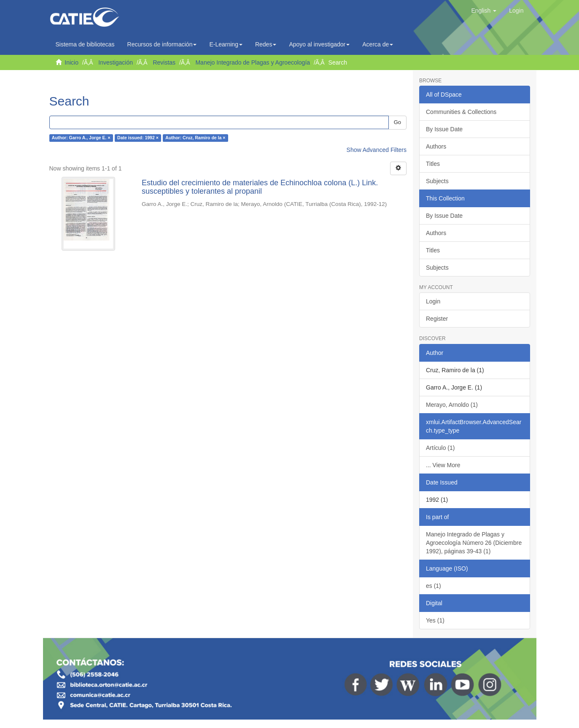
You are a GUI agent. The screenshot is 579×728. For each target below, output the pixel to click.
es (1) (434, 586)
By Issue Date (444, 129)
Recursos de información (162, 44)
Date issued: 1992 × (138, 138)
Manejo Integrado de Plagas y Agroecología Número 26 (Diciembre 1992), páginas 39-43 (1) (474, 543)
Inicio (71, 62)
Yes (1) (435, 620)
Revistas (164, 62)
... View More (443, 465)
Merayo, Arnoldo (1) (452, 405)
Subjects (437, 181)
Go (397, 122)
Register (437, 319)
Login (433, 301)
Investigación (116, 62)
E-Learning (226, 44)
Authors (436, 146)
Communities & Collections (461, 112)
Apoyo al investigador (319, 44)
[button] (484, 11)
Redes (266, 44)
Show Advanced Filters (377, 150)
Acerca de (378, 44)
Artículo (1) (440, 448)
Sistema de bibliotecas (85, 44)
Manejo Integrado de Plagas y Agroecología (253, 62)
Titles (433, 164)
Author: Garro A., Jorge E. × (81, 138)
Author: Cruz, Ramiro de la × (195, 138)
